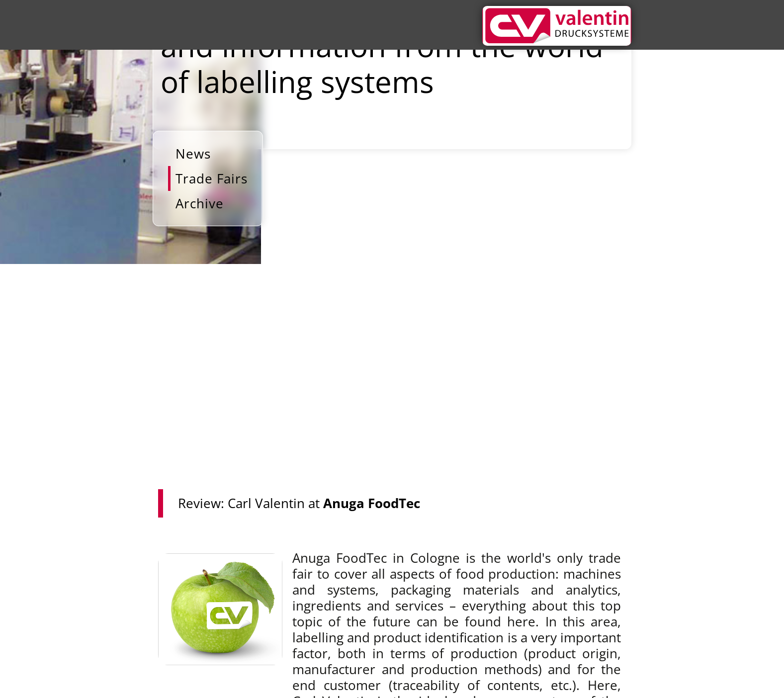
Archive (200, 203)
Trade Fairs (212, 178)
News (193, 154)
